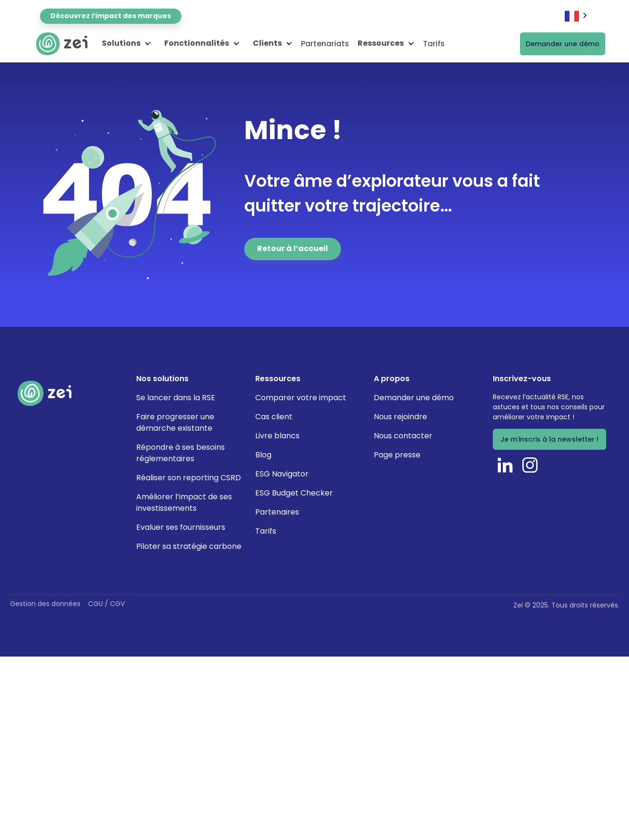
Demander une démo (563, 44)
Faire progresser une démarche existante (175, 422)
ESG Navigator (282, 474)
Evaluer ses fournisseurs (181, 527)
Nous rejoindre (400, 417)
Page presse (397, 455)
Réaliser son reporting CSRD (189, 478)
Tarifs (434, 44)
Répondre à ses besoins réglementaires (180, 453)
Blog (263, 455)
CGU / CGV (106, 604)
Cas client (274, 417)
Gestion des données (45, 604)
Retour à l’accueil (293, 248)
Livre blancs (277, 436)
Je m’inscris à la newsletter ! (549, 439)
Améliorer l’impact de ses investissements (184, 502)
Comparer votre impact (301, 398)
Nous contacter (403, 436)
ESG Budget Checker (294, 493)
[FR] (577, 16)
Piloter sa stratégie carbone (189, 546)
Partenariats (325, 44)
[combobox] (577, 16)
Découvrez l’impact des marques (111, 16)
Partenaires (277, 512)
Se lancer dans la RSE (176, 398)
